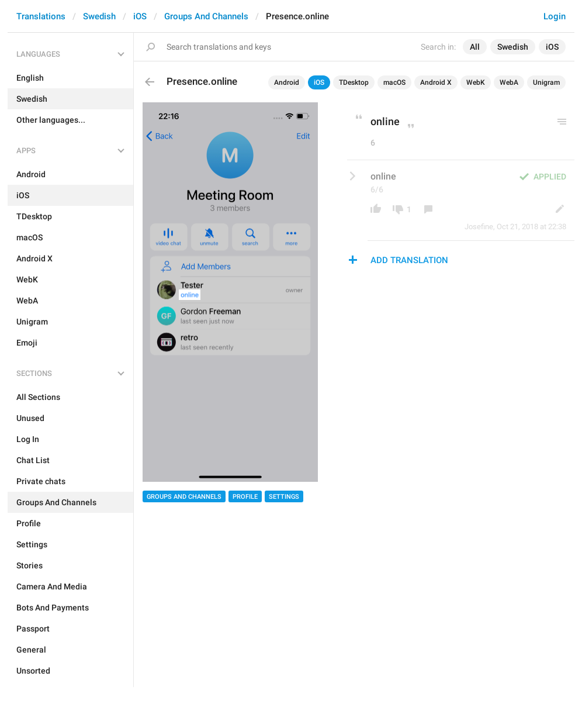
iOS (140, 16)
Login (555, 16)
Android (287, 82)
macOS (394, 82)
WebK (476, 82)
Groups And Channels (206, 16)
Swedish (99, 16)
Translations (41, 16)
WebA (509, 82)
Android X (436, 82)
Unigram (546, 82)
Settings (284, 497)
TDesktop (354, 82)
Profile (245, 497)
